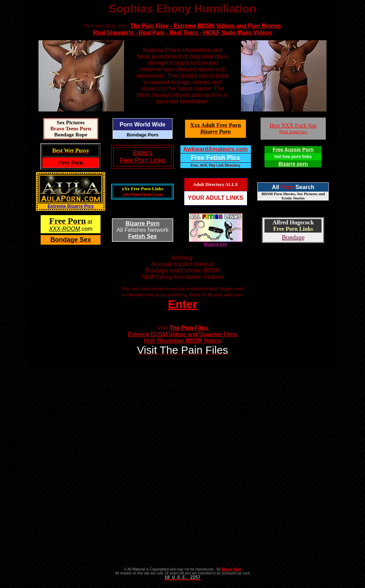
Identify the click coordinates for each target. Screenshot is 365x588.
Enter (182, 305)
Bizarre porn (293, 165)
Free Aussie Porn (293, 151)
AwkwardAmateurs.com (215, 150)
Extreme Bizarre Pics (71, 207)
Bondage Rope (71, 136)
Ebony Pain (231, 570)
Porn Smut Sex (293, 133)
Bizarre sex (216, 243)
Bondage (293, 239)
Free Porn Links (293, 230)
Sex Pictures (71, 124)
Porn (287, 188)
